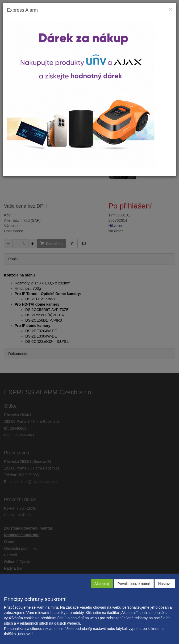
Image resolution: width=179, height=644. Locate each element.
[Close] (170, 9)
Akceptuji (102, 584)
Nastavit (165, 584)
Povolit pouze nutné (134, 584)
